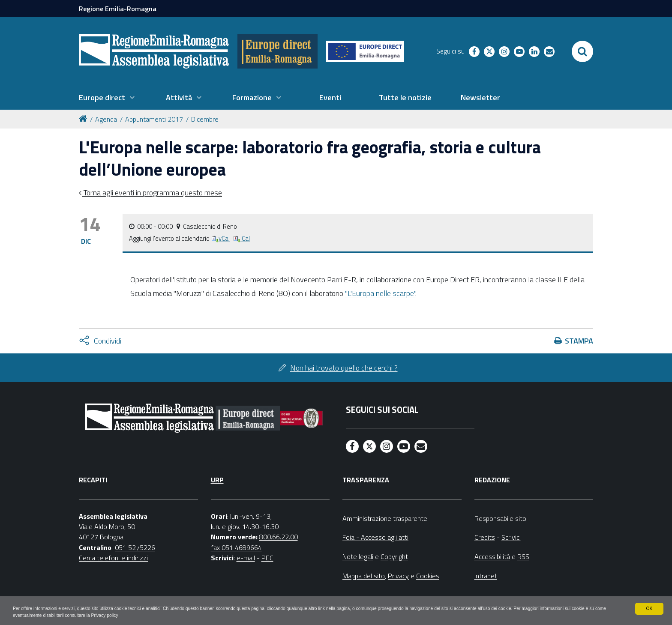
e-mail (246, 558)
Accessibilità (492, 556)
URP (217, 480)
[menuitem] (107, 98)
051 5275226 (135, 547)
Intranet (486, 576)
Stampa (579, 341)
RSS (523, 556)
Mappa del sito (364, 576)
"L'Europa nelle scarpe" (380, 293)
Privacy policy (220, 615)
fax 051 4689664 (236, 547)
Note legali (358, 556)
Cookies (428, 576)
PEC (267, 558)
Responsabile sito (500, 518)
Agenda (106, 119)
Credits (485, 537)
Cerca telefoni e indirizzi (113, 558)
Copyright (394, 556)
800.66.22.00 (279, 537)
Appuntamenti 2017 (154, 119)
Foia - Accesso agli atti (375, 537)
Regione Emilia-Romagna (118, 9)
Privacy (398, 576)
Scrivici (511, 537)
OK (649, 607)
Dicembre (205, 119)
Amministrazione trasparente (385, 518)
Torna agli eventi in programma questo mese (152, 193)
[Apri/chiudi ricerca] (582, 51)
